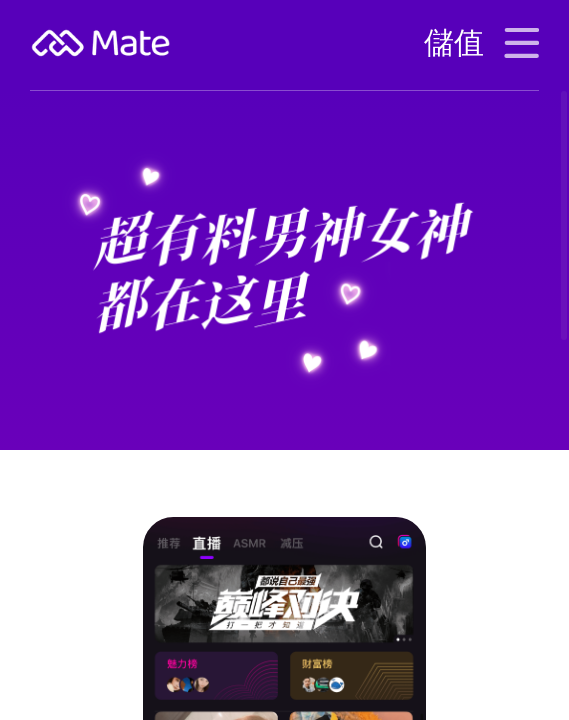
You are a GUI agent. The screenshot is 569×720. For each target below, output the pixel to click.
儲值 (454, 42)
